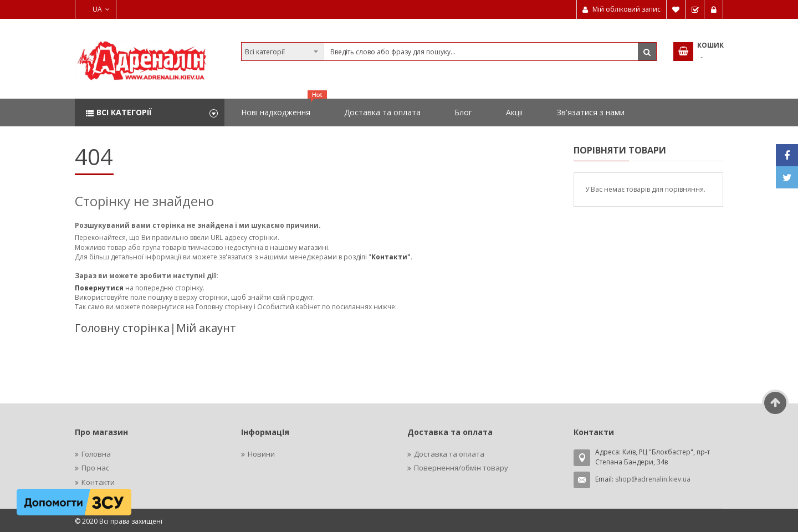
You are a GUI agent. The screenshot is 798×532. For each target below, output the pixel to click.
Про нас (95, 468)
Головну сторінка (122, 328)
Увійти (714, 9)
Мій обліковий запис (626, 9)
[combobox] (449, 52)
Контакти (98, 482)
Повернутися (100, 288)
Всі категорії (124, 112)
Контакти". (392, 257)
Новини (261, 454)
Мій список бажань (676, 9)
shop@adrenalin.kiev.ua (653, 479)
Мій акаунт (206, 328)
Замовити (695, 9)
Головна (96, 454)
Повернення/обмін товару (461, 468)
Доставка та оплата (449, 454)
